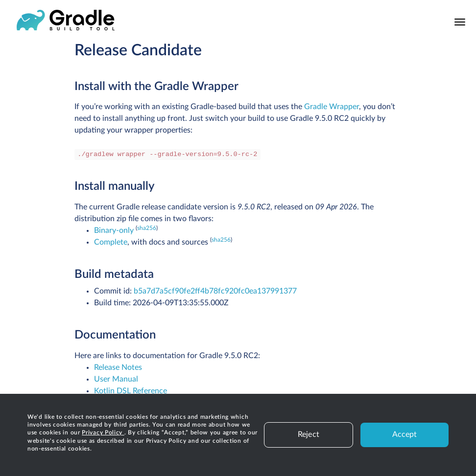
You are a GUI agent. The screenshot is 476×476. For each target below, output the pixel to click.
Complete (111, 242)
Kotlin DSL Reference (131, 391)
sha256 (147, 228)
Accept (405, 434)
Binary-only (114, 230)
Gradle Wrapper (332, 107)
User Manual (116, 379)
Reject (309, 434)
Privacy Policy (103, 432)
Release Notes (118, 367)
